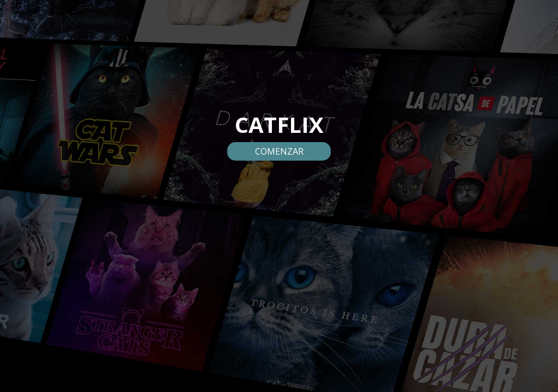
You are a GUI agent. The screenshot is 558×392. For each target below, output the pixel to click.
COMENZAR (279, 151)
